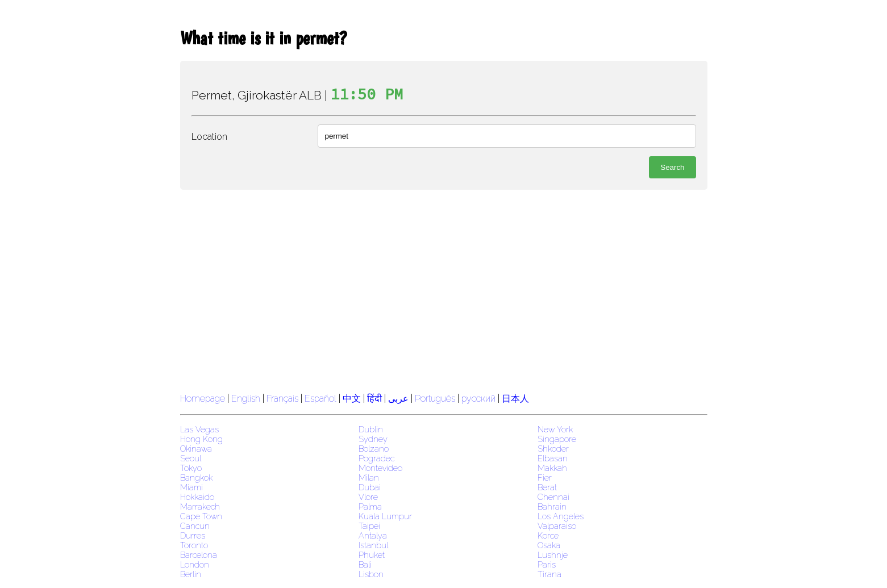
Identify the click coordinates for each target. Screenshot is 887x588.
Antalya (373, 535)
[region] (444, 290)
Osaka (549, 545)
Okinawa (196, 449)
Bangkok (196, 478)
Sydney (373, 439)
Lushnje (553, 555)
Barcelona (199, 555)
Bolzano (374, 449)
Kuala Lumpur (385, 516)
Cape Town (201, 516)
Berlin (191, 574)
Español (322, 399)
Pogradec (376, 458)
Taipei (369, 526)
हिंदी (374, 399)
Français (282, 399)
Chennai (553, 497)
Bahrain (552, 506)
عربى (398, 399)
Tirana (549, 574)
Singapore (557, 439)
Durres (193, 535)
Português (435, 399)
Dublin (371, 429)
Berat (547, 487)
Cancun (195, 526)
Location (209, 137)
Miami (191, 487)
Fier (545, 478)
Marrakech (200, 506)
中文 (352, 399)
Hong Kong (201, 439)
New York (555, 429)
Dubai (370, 487)
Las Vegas (199, 429)
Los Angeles (561, 516)
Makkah (552, 468)
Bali (365, 564)
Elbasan (553, 458)
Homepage (203, 399)
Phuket (372, 555)
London (195, 564)
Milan (369, 478)
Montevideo (380, 468)
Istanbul (373, 545)
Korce (548, 535)
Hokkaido (197, 497)
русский (478, 399)
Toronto (194, 545)
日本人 (515, 399)
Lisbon (371, 574)
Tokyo (191, 468)
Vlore (368, 497)
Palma (370, 506)
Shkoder (553, 449)
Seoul (191, 458)
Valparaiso (557, 526)
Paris (547, 564)
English (246, 399)
